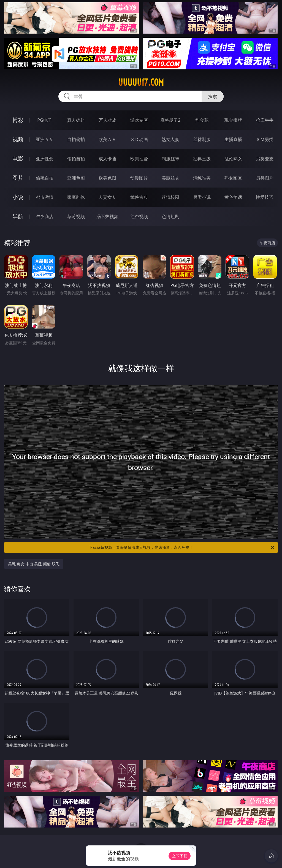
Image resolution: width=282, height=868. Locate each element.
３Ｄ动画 (139, 139)
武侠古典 (139, 197)
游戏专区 (139, 120)
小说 (18, 197)
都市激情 (45, 197)
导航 (18, 216)
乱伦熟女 (233, 159)
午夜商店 (45, 216)
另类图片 (265, 178)
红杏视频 (139, 216)
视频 (18, 139)
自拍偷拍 (76, 139)
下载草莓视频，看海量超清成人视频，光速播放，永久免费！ (182, 547)
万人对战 (107, 120)
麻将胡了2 (170, 120)
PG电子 (44, 120)
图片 (18, 178)
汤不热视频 (107, 216)
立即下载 (180, 856)
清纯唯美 (202, 178)
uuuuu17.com (141, 82)
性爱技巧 (265, 197)
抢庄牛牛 (265, 120)
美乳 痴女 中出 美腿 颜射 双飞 (34, 564)
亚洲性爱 (45, 159)
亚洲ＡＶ (45, 139)
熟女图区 (233, 178)
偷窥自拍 (45, 178)
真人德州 (76, 120)
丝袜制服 (202, 139)
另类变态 (265, 159)
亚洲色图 (76, 178)
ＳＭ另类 (265, 139)
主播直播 (233, 139)
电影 (18, 158)
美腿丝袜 (170, 178)
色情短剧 (170, 216)
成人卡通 (107, 159)
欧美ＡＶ (107, 139)
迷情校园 (170, 197)
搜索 (213, 96)
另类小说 (202, 197)
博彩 (18, 120)
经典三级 (202, 159)
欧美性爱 (139, 159)
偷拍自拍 (76, 159)
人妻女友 (107, 197)
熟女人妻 (170, 139)
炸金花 (202, 120)
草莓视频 (76, 216)
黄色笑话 (233, 197)
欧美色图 (107, 178)
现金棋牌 (233, 120)
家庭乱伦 (76, 197)
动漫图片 (139, 178)
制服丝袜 (170, 159)
